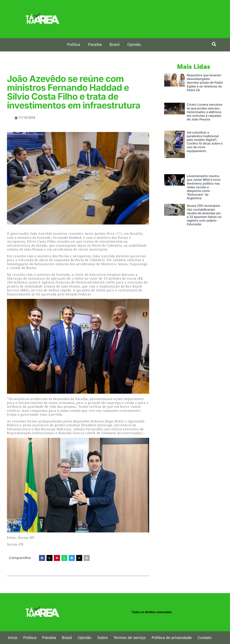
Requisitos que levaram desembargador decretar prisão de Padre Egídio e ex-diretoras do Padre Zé (205, 83)
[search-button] (214, 44)
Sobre (103, 638)
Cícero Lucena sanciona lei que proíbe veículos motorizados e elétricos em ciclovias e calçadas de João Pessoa (205, 112)
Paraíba (95, 45)
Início (13, 638)
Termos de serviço (130, 638)
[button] (42, 558)
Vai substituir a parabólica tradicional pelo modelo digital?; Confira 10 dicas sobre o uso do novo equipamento (205, 142)
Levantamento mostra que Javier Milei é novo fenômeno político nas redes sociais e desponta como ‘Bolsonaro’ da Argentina (204, 187)
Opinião (134, 45)
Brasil (115, 45)
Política (74, 45)
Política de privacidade (172, 638)
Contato (205, 638)
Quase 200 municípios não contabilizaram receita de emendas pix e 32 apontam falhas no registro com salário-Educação (204, 215)
